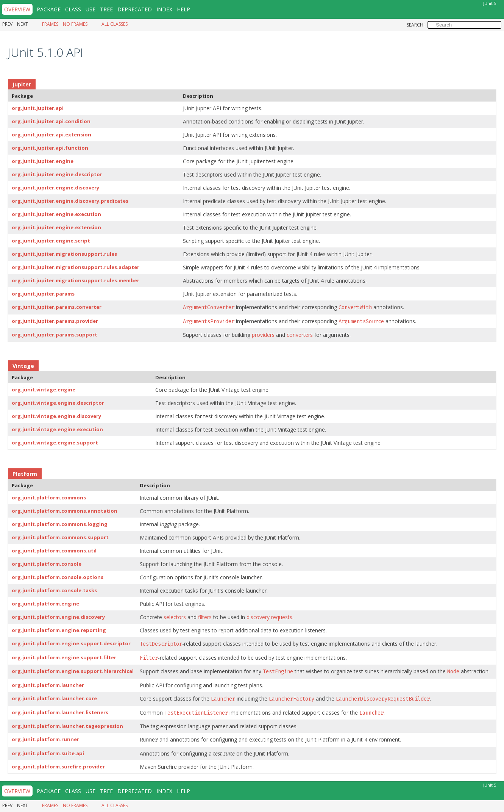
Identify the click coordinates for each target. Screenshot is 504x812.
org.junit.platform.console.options (58, 577)
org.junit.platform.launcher (48, 685)
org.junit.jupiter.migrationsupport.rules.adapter (76, 267)
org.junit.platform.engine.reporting (59, 630)
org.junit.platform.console (47, 564)
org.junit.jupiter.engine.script (51, 241)
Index (164, 9)
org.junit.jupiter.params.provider (55, 321)
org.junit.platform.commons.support (60, 537)
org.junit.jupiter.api (38, 108)
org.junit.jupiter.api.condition (51, 121)
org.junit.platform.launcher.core (54, 698)
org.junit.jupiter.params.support (55, 335)
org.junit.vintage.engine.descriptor (58, 403)
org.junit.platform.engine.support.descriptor (71, 643)
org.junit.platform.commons (49, 498)
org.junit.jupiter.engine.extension (56, 227)
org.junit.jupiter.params (43, 294)
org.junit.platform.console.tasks (54, 590)
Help (183, 9)
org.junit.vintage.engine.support (55, 443)
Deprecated (135, 9)
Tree (106, 9)
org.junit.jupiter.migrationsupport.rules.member (76, 280)
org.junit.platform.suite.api (48, 753)
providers (263, 335)
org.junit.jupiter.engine (43, 161)
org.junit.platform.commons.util (54, 551)
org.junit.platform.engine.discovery (58, 617)
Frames (50, 24)
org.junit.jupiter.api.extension (51, 135)
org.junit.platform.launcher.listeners (60, 712)
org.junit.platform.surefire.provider (58, 767)
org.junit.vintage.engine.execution (57, 429)
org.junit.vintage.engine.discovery (56, 416)
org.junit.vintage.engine (44, 390)
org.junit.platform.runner (45, 739)
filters (205, 617)
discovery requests (269, 617)
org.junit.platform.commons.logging (60, 524)
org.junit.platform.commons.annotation (65, 511)
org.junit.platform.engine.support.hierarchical (73, 671)
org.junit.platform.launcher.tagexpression (67, 726)
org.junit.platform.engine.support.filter (64, 657)
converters (300, 335)
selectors (175, 617)
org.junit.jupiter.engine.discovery (55, 188)
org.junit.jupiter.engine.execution (56, 214)
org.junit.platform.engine (45, 604)
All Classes (115, 24)
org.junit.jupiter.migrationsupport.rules (64, 254)
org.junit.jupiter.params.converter (57, 307)
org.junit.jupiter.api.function (50, 148)
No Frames (75, 24)
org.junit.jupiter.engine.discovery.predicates (70, 201)
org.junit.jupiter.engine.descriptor (57, 174)
